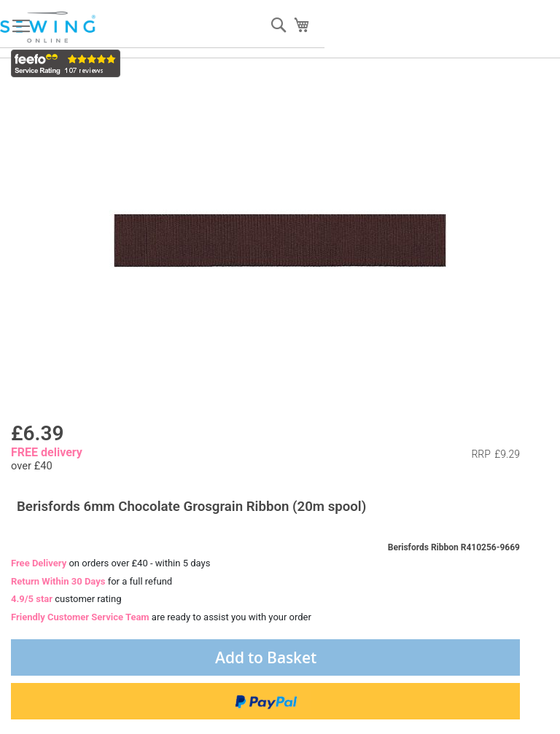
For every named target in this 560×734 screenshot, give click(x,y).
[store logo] (49, 27)
